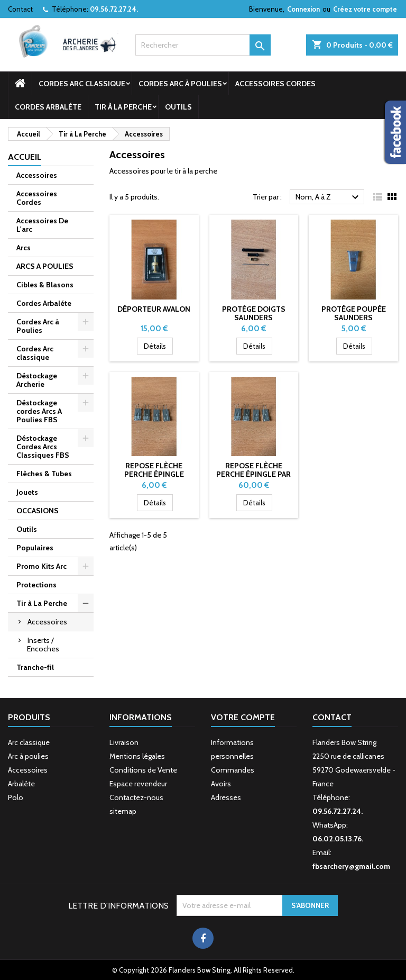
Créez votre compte (365, 9)
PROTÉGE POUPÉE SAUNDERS (354, 313)
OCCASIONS (38, 511)
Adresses (226, 797)
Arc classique (29, 742)
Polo (16, 797)
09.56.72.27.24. (114, 9)
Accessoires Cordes (275, 84)
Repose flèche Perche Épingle (154, 470)
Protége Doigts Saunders (254, 313)
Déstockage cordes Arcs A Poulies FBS (39, 411)
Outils (178, 107)
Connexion (303, 9)
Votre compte (243, 717)
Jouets (27, 492)
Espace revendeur (138, 784)
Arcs (24, 248)
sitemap (123, 811)
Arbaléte (21, 784)
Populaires (35, 548)
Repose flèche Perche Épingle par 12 (253, 474)
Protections (36, 585)
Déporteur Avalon (154, 309)
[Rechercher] (203, 45)
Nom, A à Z (329, 197)
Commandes (233, 770)
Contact (20, 9)
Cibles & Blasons (45, 285)
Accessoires (37, 175)
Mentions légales (137, 756)
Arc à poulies (28, 756)
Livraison (124, 742)
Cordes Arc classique (82, 84)
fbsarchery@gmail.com (351, 866)
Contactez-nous (136, 797)
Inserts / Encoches (43, 645)
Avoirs (221, 784)
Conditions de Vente (143, 770)
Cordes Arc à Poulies (180, 84)
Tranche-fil (35, 667)
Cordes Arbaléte (48, 107)
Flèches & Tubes (44, 474)
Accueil (25, 157)
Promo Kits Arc (41, 566)
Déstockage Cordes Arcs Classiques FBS (43, 447)
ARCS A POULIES (45, 266)
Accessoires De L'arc (42, 225)
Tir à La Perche (123, 107)
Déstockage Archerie (37, 380)
